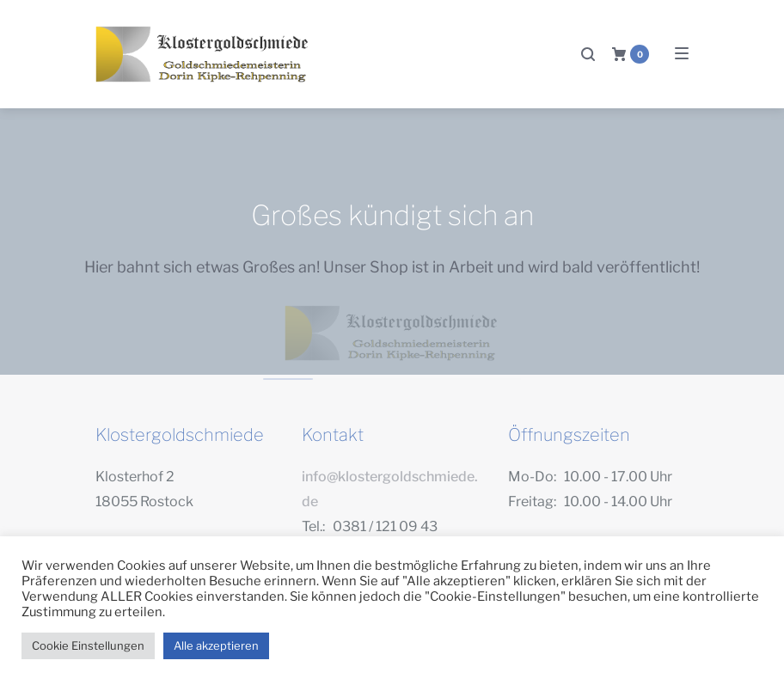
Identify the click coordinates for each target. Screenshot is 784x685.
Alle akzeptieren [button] (216, 645)
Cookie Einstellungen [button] (88, 645)
